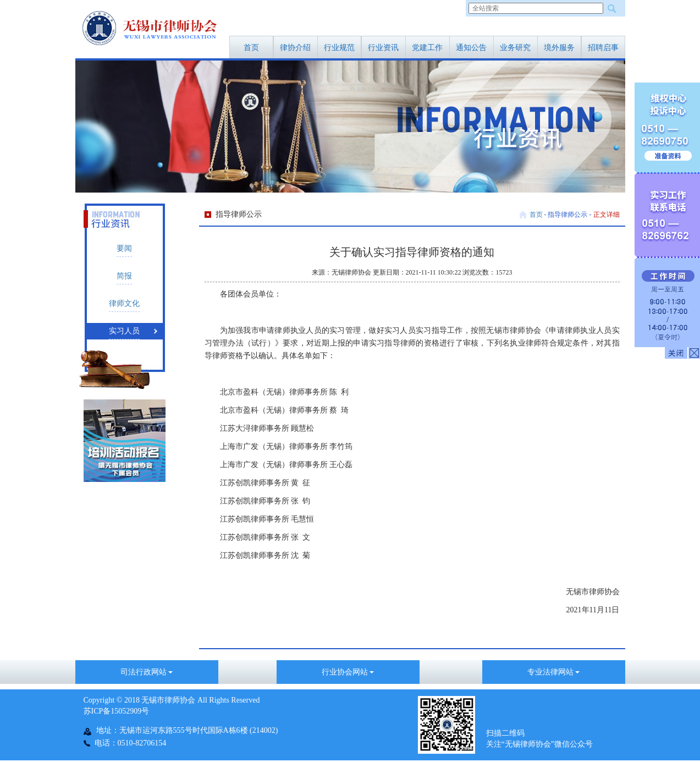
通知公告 (471, 48)
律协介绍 (295, 48)
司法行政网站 (147, 672)
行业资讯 (383, 48)
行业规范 (339, 48)
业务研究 (515, 48)
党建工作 (427, 48)
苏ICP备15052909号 (117, 711)
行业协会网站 (348, 672)
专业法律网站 (554, 672)
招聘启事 (603, 48)
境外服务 (559, 48)
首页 (251, 48)
